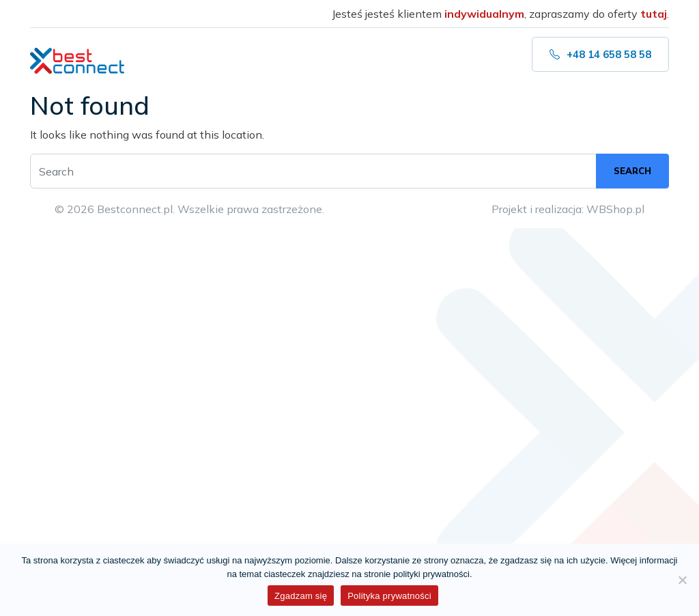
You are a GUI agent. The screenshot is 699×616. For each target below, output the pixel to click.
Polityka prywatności (389, 596)
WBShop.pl (615, 209)
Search (632, 171)
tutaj (654, 14)
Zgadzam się (301, 596)
